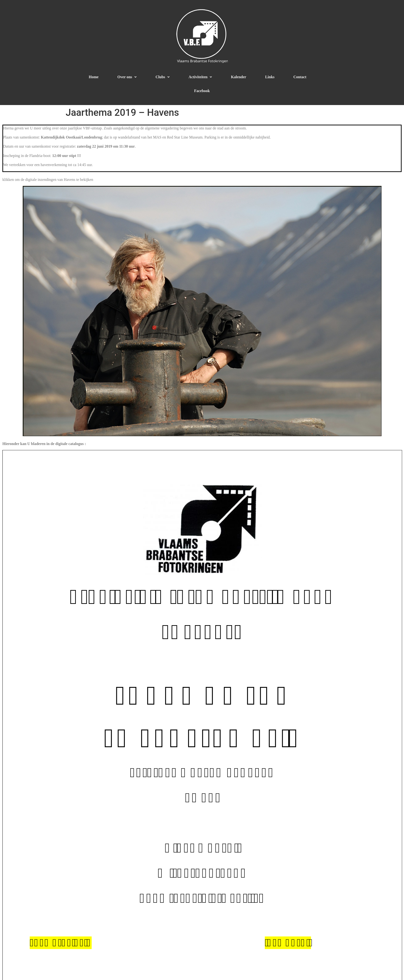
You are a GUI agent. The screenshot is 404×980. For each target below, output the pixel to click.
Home (94, 77)
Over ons (127, 77)
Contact (300, 77)
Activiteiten (200, 77)
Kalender (238, 77)
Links (270, 77)
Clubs (163, 77)
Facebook (202, 91)
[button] (127, 77)
